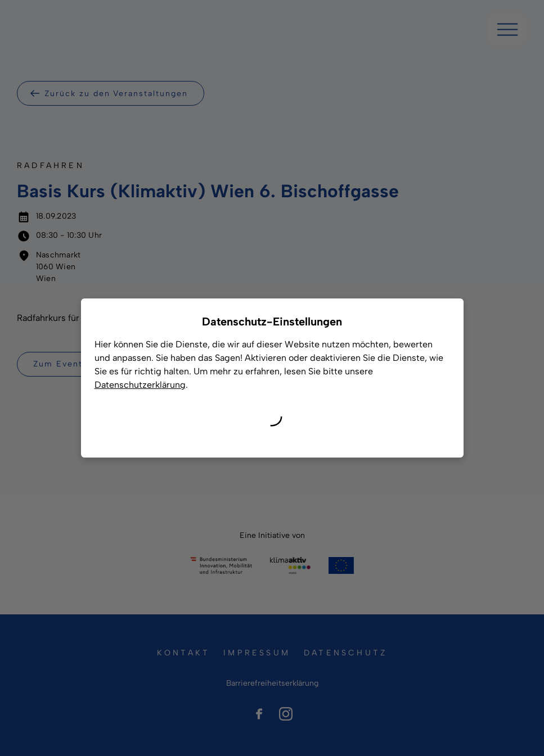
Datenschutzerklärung (140, 385)
